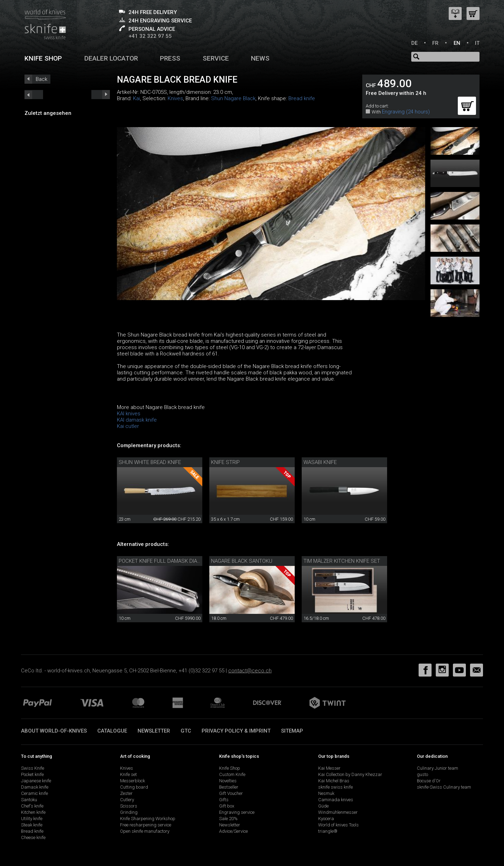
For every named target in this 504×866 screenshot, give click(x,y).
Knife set (128, 774)
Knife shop (43, 58)
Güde (323, 806)
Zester (126, 793)
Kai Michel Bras (334, 781)
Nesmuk (326, 793)
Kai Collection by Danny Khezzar (350, 774)
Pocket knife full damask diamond (165, 561)
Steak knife (32, 825)
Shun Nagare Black (233, 98)
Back (41, 79)
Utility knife (32, 819)
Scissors (129, 806)
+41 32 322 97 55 (150, 36)
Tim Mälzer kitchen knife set (342, 561)
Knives (175, 98)
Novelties (228, 781)
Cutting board (134, 787)
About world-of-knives (54, 731)
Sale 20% (228, 819)
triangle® (328, 831)
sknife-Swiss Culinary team (444, 787)
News (260, 58)
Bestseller (229, 787)
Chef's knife (32, 806)
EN (457, 43)
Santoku (29, 800)
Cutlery (127, 800)
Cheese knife (33, 837)
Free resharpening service (146, 825)
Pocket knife (32, 774)
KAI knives (129, 414)
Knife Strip (225, 462)
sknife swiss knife (335, 787)
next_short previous (34, 95)
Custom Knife (232, 774)
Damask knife (35, 787)
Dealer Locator (111, 58)
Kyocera (326, 819)
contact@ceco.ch (250, 671)
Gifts (224, 800)
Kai (136, 98)
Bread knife (302, 98)
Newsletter (154, 731)
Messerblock (132, 781)
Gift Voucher (231, 793)
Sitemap (292, 731)
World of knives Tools (338, 825)
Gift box (227, 806)
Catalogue (112, 731)
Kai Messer (329, 768)
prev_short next (101, 95)
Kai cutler (128, 426)
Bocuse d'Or (429, 781)
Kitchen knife (33, 812)
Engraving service (237, 812)
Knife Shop (230, 768)
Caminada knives (336, 800)
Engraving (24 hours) (406, 112)
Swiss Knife (33, 768)
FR (435, 43)
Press (170, 58)
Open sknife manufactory (145, 831)
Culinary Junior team (437, 768)
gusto (422, 774)
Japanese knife (36, 781)
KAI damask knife (137, 420)
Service (216, 58)
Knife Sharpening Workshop (148, 819)
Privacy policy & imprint (236, 731)
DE (414, 43)
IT (477, 43)
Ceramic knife (34, 793)
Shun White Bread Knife (150, 462)
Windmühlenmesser (338, 812)
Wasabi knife (320, 462)
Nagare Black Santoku (242, 561)
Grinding (129, 812)
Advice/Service (233, 831)
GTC (186, 731)
